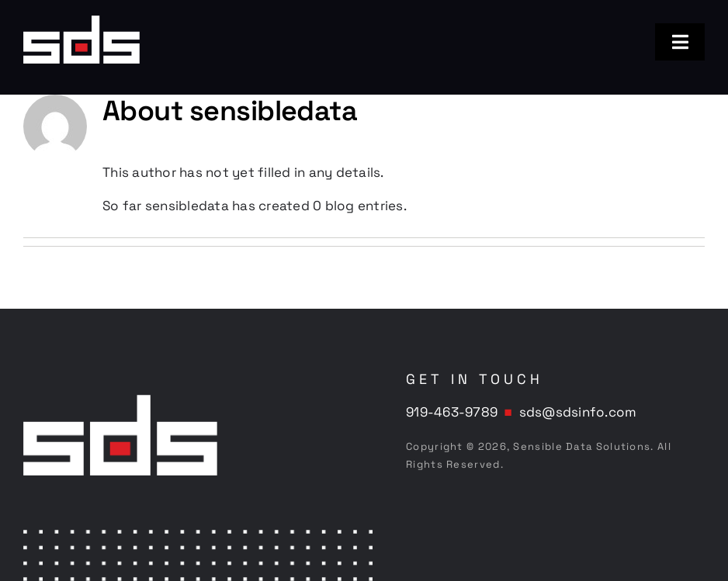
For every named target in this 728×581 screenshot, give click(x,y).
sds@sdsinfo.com (578, 412)
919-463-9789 (452, 412)
